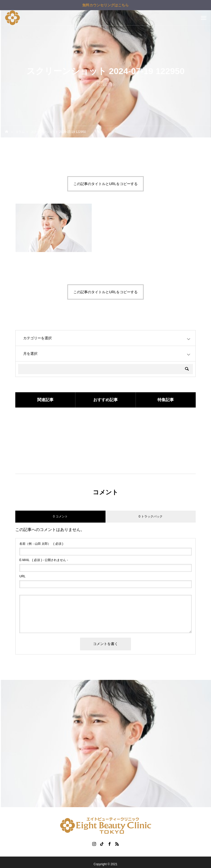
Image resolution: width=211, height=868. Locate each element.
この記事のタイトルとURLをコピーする (106, 184)
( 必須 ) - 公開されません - (44, 560)
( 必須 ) (41, 544)
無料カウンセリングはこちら (106, 5)
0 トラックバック (151, 516)
